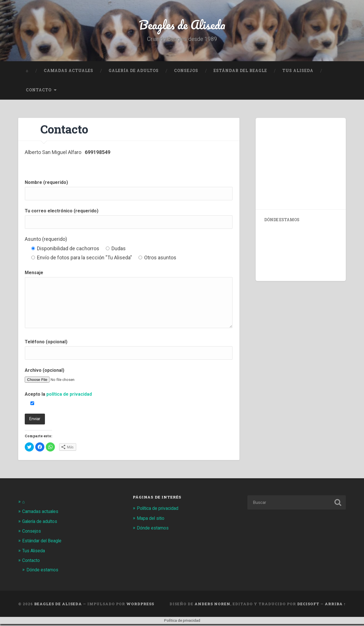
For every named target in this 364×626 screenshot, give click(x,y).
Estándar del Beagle (240, 73)
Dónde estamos (44, 572)
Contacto (39, 92)
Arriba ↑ (335, 606)
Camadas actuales (69, 73)
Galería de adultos (134, 73)
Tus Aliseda (298, 73)
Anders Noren (212, 606)
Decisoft (308, 606)
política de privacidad (69, 396)
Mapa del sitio (152, 520)
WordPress (140, 606)
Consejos (186, 73)
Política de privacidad (160, 510)
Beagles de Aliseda (182, 25)
